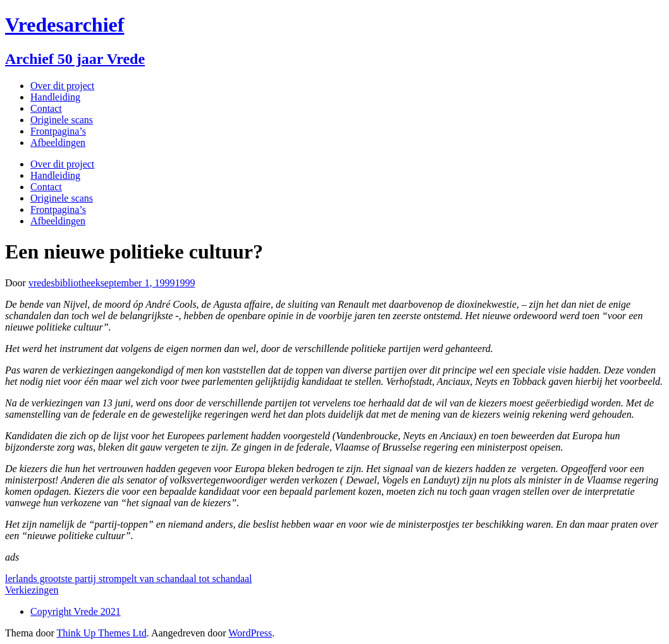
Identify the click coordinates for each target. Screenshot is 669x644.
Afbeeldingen (58, 143)
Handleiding (55, 97)
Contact (46, 108)
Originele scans (62, 120)
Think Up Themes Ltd (101, 633)
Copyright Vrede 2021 (76, 611)
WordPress (250, 633)
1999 (185, 283)
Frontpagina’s (58, 131)
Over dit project (62, 86)
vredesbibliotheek (64, 283)
